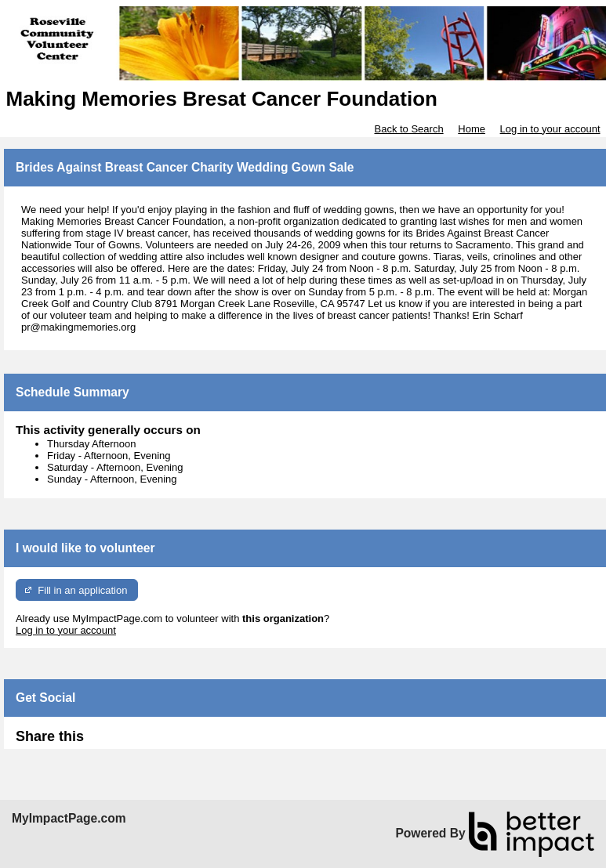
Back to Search (408, 129)
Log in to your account (550, 129)
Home (472, 129)
